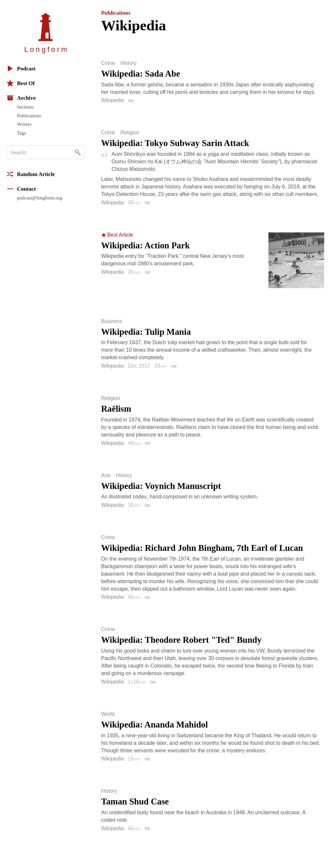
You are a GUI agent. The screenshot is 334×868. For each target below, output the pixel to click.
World (108, 714)
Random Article (31, 174)
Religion (130, 133)
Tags (22, 133)
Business (112, 321)
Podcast (21, 68)
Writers (24, 124)
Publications (29, 116)
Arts (106, 476)
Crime (108, 63)
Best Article (120, 235)
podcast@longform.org (40, 198)
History (129, 63)
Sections (25, 107)
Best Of (21, 83)
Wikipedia (112, 100)
